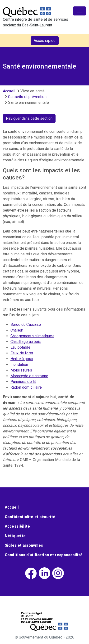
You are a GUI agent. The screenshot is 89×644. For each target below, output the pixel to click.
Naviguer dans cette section (29, 118)
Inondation (19, 364)
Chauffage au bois (26, 342)
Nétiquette (15, 536)
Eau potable (20, 347)
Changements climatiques (32, 336)
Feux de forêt (22, 353)
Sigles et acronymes (24, 545)
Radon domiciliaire (26, 387)
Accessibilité (17, 526)
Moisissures (21, 370)
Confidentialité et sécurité (30, 517)
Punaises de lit (23, 382)
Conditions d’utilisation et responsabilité (44, 555)
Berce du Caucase (26, 324)
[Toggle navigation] (80, 11)
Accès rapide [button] (45, 41)
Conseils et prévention (27, 97)
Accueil (9, 91)
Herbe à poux (22, 359)
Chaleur (17, 330)
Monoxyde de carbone (29, 376)
